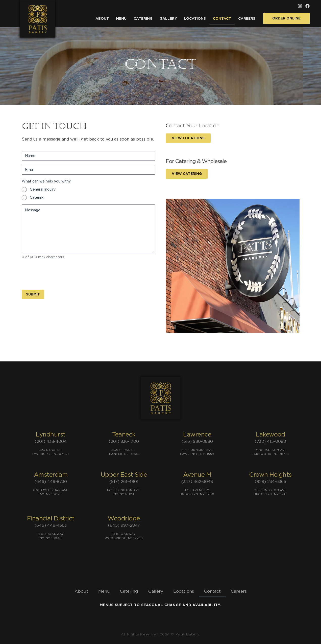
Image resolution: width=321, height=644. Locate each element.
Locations (195, 19)
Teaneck (124, 435)
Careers (247, 19)
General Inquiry (43, 190)
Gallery (168, 19)
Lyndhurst (51, 435)
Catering (143, 19)
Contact (222, 19)
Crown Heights (270, 475)
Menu (121, 19)
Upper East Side (124, 475)
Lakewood (270, 435)
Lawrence (197, 435)
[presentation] (60, 274)
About (102, 19)
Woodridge (124, 519)
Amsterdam (51, 475)
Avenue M (197, 475)
